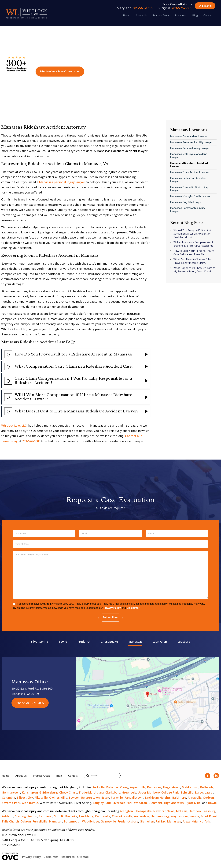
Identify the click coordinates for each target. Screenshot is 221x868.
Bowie (63, 642)
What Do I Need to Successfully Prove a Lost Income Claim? (192, 261)
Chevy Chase (68, 792)
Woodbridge (91, 821)
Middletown (190, 787)
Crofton (208, 798)
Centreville (103, 816)
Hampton (56, 821)
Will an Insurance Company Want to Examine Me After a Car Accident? (195, 244)
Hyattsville (193, 803)
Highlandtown (174, 803)
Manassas (135, 642)
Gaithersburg (49, 792)
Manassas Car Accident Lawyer (189, 136)
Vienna (194, 816)
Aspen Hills (138, 787)
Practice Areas (161, 15)
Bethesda (207, 787)
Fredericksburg (128, 821)
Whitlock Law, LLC (14, 425)
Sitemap (83, 857)
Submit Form (111, 617)
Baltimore (179, 798)
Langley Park (102, 803)
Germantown (11, 792)
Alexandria (190, 821)
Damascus (154, 787)
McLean (182, 811)
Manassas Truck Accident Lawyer (190, 172)
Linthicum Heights (158, 798)
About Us (141, 15)
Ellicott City (25, 798)
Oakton (26, 821)
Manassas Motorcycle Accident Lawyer (189, 156)
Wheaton (140, 803)
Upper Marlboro (149, 792)
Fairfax (161, 821)
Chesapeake (109, 642)
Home (127, 15)
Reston (32, 816)
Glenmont (155, 803)
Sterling (20, 816)
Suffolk (59, 816)
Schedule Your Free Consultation (60, 71)
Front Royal (209, 816)
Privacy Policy (112, 608)
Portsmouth (72, 821)
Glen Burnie (30, 803)
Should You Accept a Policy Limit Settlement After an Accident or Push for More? (193, 234)
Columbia (9, 798)
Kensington (30, 792)
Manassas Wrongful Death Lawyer (190, 196)
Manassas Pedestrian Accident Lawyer (188, 180)
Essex (105, 798)
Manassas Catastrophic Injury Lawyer (188, 210)
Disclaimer (133, 608)
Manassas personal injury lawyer (62, 182)
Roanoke (71, 816)
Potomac (112, 787)
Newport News (164, 811)
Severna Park (11, 803)
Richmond (46, 816)
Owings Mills (58, 798)
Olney (124, 787)
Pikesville (41, 798)
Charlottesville (122, 816)
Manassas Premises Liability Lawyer (191, 142)
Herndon (195, 811)
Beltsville (187, 792)
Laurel (209, 792)
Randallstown (134, 798)
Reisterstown (90, 798)
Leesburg (184, 642)
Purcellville (40, 821)
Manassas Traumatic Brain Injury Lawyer (190, 189)
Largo (199, 792)
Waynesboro (179, 816)
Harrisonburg (160, 816)
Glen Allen (160, 642)
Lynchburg (86, 816)
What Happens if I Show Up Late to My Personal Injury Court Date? (194, 270)
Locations (181, 15)
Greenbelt (129, 792)
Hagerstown (172, 787)
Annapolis (195, 798)
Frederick (84, 642)
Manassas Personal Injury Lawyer (190, 148)
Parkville (117, 798)
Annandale (142, 816)
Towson (74, 798)
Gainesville (108, 821)
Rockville (98, 787)
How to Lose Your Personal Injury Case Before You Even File (194, 253)
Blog (195, 15)
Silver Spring (40, 642)
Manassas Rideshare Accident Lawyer (189, 165)
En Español (205, 6)
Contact (208, 15)
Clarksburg (113, 792)
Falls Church (10, 821)
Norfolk (205, 821)
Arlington (126, 811)
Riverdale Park (122, 803)
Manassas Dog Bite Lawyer (186, 202)
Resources (68, 857)
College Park (170, 792)
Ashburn (8, 816)
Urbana (99, 792)
